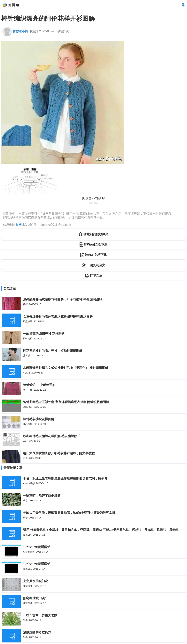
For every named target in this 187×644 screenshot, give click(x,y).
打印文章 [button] (93, 275)
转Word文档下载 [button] (93, 245)
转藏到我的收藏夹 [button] (93, 234)
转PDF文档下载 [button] (93, 255)
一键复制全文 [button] (93, 265)
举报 (19, 225)
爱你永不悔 (15, 31)
